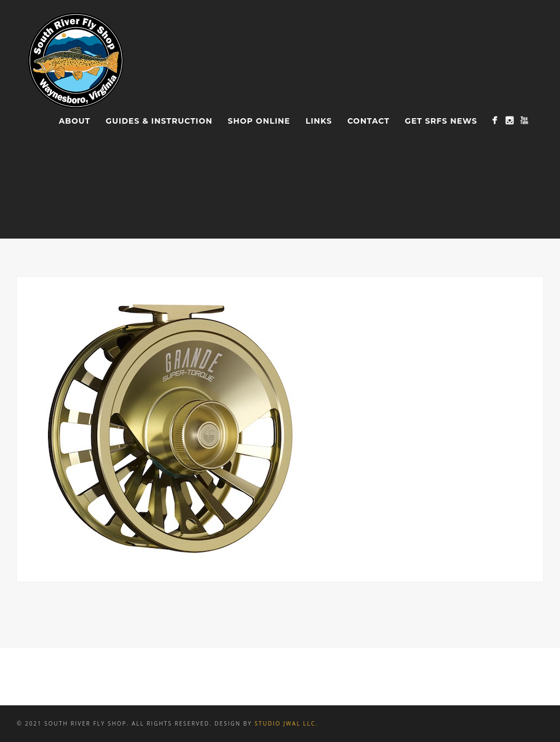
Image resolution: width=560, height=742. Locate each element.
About (74, 121)
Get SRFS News (441, 121)
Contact (368, 121)
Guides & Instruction (159, 121)
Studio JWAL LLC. (286, 723)
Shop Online (259, 121)
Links (319, 121)
